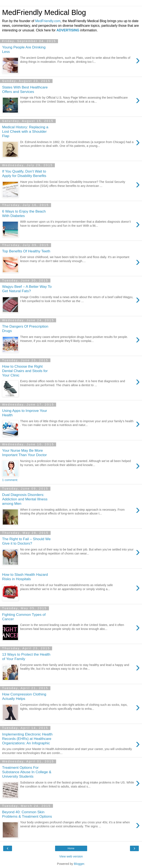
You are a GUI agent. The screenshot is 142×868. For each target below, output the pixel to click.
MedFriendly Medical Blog (44, 12)
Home (71, 848)
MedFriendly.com (48, 21)
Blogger (79, 864)
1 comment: (10, 480)
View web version (71, 856)
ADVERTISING (68, 30)
